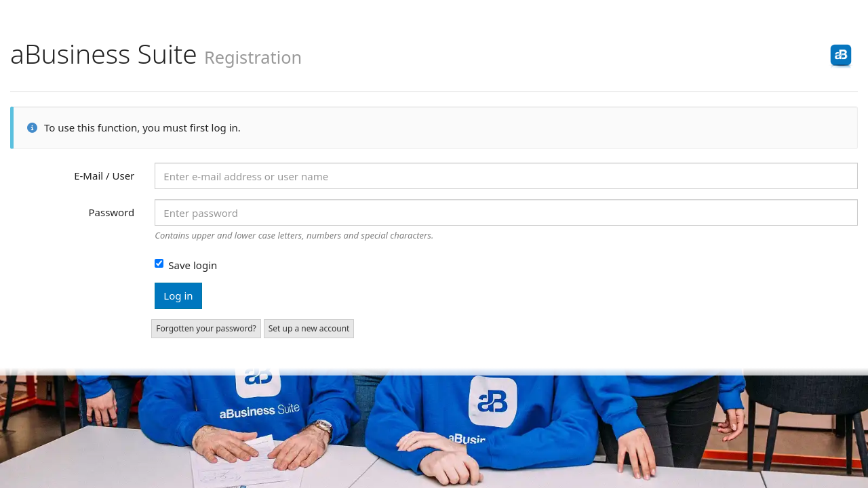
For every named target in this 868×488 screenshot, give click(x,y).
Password (111, 212)
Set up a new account (309, 328)
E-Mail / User (104, 176)
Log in (178, 296)
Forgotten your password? (206, 328)
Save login (186, 265)
